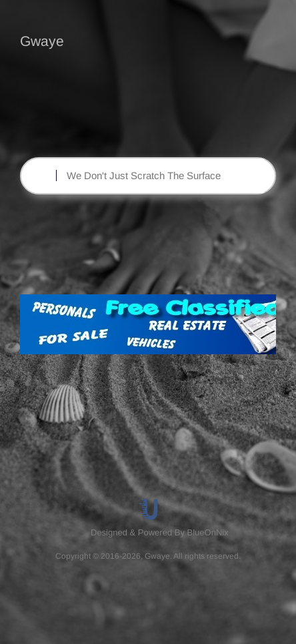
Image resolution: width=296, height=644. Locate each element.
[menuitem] (161, 533)
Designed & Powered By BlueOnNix (160, 532)
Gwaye (42, 41)
